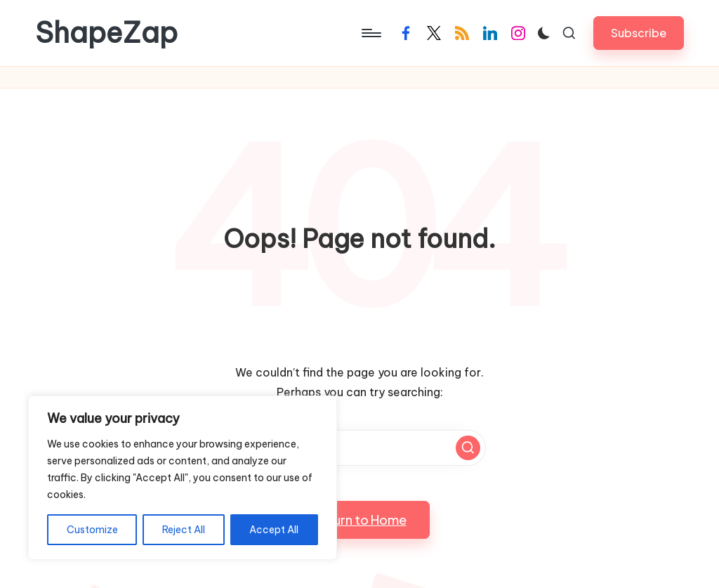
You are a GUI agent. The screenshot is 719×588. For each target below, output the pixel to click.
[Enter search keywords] (359, 448)
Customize (92, 530)
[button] (639, 33)
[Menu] (370, 33)
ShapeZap (106, 33)
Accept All (274, 530)
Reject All (184, 530)
